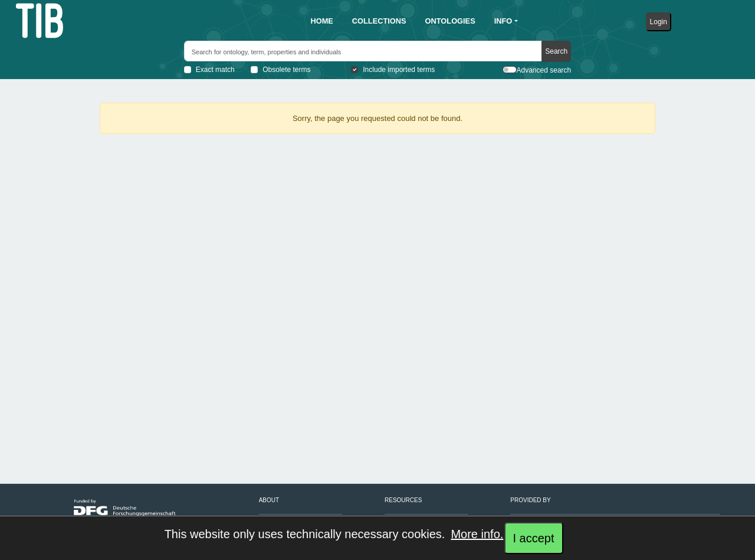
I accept (533, 538)
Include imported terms (399, 70)
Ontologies (450, 21)
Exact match (215, 70)
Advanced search (544, 70)
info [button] (503, 21)
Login (659, 22)
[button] (321, 21)
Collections (379, 21)
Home (321, 21)
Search (556, 51)
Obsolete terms (286, 70)
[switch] (510, 70)
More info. (477, 534)
